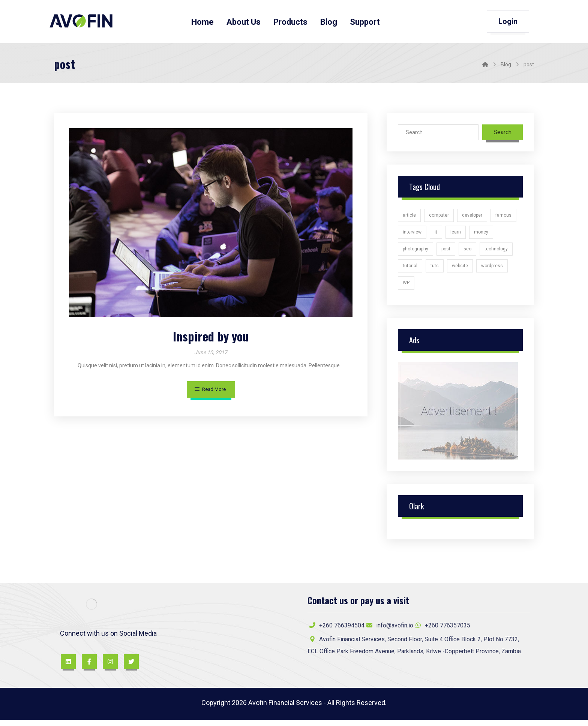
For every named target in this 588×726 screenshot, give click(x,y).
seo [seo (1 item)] (467, 252)
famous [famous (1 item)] (503, 217)
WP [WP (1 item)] (406, 287)
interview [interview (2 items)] (412, 235)
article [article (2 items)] (409, 217)
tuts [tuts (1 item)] (435, 270)
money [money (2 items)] (481, 235)
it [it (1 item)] (436, 235)
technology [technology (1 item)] (496, 252)
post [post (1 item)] (446, 252)
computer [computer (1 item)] (439, 217)
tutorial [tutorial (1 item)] (410, 270)
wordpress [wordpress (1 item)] (492, 270)
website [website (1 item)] (460, 270)
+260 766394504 (336, 630)
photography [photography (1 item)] (415, 252)
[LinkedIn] (68, 667)
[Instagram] (110, 667)
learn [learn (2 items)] (456, 235)
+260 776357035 (442, 630)
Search (502, 134)
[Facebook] (89, 667)
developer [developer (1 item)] (472, 217)
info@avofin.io (389, 630)
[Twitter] (131, 667)
